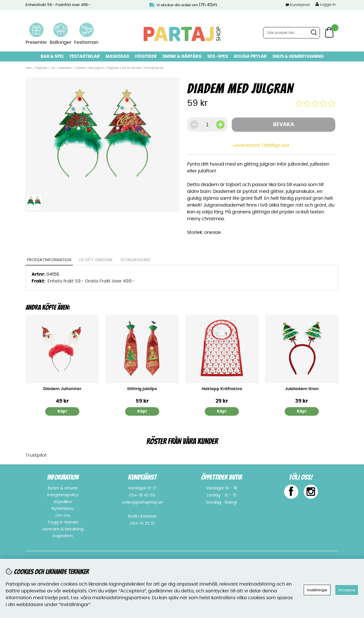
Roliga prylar (250, 56)
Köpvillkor (63, 502)
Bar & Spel (52, 56)
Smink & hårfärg (182, 56)
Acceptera (347, 590)
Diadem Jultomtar (62, 389)
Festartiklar (85, 56)
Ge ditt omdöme (96, 260)
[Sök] (291, 33)
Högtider (146, 56)
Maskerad (117, 56)
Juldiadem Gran (302, 389)
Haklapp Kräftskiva (222, 389)
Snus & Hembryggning (298, 56)
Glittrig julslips (142, 389)
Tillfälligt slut (275, 145)
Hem (29, 68)
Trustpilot (36, 455)
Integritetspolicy (63, 495)
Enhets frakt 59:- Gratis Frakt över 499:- (91, 281)
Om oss (63, 516)
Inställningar (317, 590)
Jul (52, 68)
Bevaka (284, 125)
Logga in (325, 4)
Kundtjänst (300, 5)
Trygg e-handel (63, 522)
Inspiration (63, 536)
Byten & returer (63, 488)
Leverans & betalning (63, 529)
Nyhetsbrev (63, 509)
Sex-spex (218, 56)
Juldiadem (65, 68)
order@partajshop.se (142, 502)
